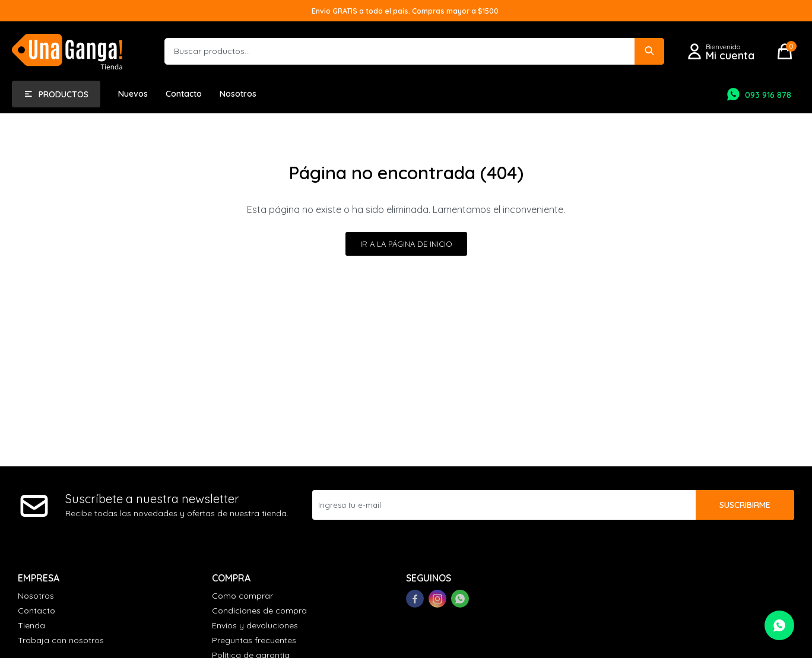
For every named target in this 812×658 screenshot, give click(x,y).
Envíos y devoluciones (255, 625)
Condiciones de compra (259, 611)
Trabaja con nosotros (61, 640)
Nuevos (133, 94)
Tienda (31, 625)
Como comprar (242, 596)
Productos (64, 94)
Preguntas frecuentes (254, 640)
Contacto (184, 94)
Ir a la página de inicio (406, 244)
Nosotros (238, 94)
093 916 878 (768, 95)
